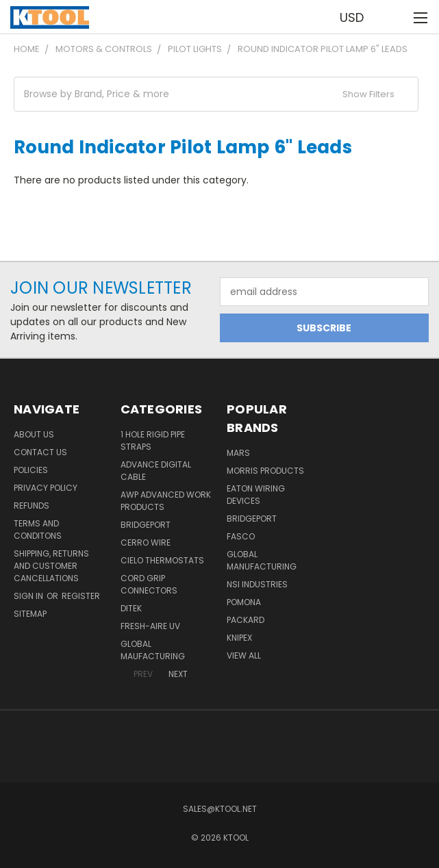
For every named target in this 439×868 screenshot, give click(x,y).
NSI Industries (257, 584)
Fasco (241, 536)
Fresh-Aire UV (150, 626)
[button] (216, 94)
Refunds (32, 506)
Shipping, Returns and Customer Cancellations (51, 566)
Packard (246, 620)
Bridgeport (146, 525)
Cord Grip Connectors (149, 584)
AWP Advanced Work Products (166, 501)
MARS (238, 453)
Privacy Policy (46, 488)
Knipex (239, 638)
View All (244, 655)
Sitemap (30, 614)
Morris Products (265, 471)
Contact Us (40, 452)
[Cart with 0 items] (395, 17)
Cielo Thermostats (162, 560)
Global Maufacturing (153, 650)
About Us (34, 434)
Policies (31, 470)
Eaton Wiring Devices (256, 495)
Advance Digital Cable (156, 471)
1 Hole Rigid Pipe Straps (153, 441)
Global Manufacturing (262, 560)
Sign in (29, 596)
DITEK (131, 608)
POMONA (244, 602)
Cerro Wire (146, 542)
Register (81, 596)
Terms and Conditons (38, 529)
